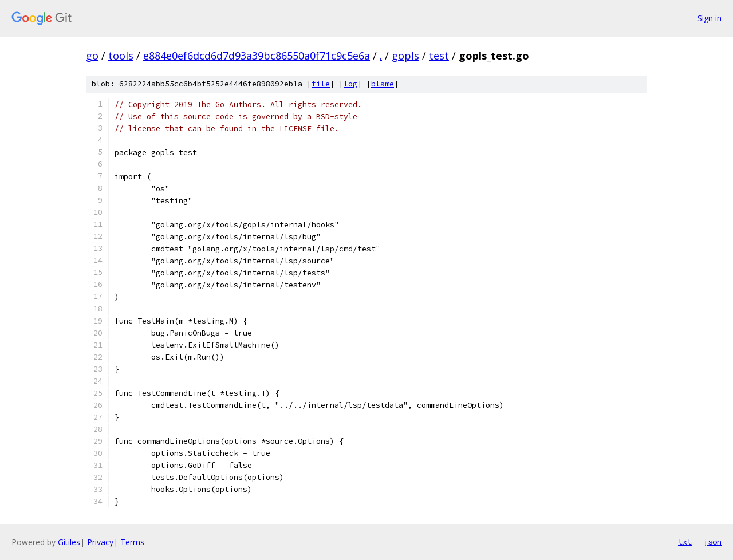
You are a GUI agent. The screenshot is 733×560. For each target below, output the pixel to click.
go (92, 56)
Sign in (710, 18)
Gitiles (69, 542)
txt (685, 542)
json (712, 542)
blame (383, 84)
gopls (405, 56)
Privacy (100, 542)
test (439, 56)
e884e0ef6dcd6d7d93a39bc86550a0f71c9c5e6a (257, 56)
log (350, 84)
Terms (132, 542)
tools (121, 56)
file (321, 84)
